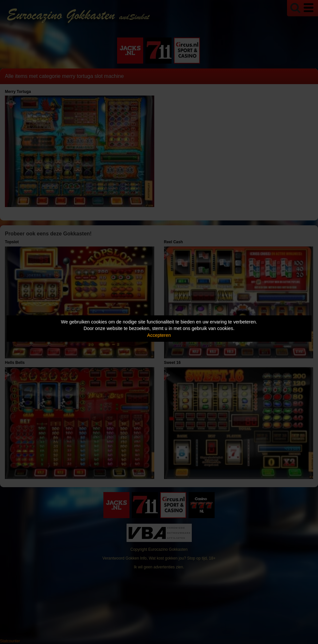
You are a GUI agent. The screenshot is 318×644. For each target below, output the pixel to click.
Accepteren (159, 335)
